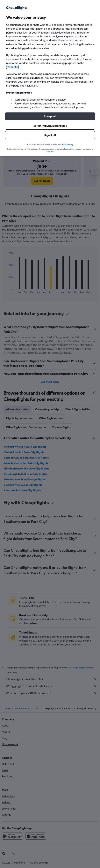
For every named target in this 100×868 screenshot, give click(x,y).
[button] (50, 116)
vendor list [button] (12, 67)
